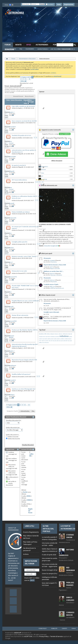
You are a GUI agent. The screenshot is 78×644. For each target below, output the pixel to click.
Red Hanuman (70, 569)
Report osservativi (55, 268)
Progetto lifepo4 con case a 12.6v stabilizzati (25, 301)
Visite (25, 103)
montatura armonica (55, 337)
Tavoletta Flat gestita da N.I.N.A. (22, 135)
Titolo (8, 100)
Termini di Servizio (56, 636)
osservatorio (45, 339)
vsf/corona (46, 342)
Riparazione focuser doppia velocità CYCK (24, 360)
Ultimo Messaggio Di (31, 102)
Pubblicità (54, 628)
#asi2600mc (42, 334)
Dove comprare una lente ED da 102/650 (24, 121)
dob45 (51, 267)
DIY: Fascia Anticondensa (19, 180)
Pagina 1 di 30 (26, 77)
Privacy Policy (44, 636)
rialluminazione (68, 339)
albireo (48, 334)
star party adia (56, 341)
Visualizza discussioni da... (14, 420)
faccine (25, 492)
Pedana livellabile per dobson (21, 212)
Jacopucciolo (22, 214)
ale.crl (20, 258)
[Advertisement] (58, 25)
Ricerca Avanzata (64, 49)
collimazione (65, 334)
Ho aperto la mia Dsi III (19, 165)
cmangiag (52, 260)
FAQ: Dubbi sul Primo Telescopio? (30, 543)
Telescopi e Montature (56, 275)
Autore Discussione (16, 100)
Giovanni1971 (22, 273)
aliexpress (52, 334)
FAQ (21, 49)
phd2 (49, 339)
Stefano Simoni (70, 536)
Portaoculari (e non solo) (19, 271)
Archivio (26, 554)
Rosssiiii (20, 303)
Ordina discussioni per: (13, 428)
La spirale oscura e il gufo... (51, 284)
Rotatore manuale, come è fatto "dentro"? (25, 256)
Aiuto (59, 4)
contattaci (53, 73)
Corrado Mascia (70, 614)
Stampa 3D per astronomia (20, 315)
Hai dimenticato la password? (29, 549)
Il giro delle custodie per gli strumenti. (23, 106)
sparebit (20, 318)
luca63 (20, 362)
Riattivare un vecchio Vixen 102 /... (54, 271)
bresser (56, 334)
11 (25, 79)
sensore (47, 341)
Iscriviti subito (34, 69)
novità (18, 45)
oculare (70, 337)
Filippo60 (21, 154)
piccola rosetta (53, 339)
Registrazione (69, 4)
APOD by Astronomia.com (57, 288)
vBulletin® (18, 633)
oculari (40, 339)
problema (62, 339)
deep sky (70, 334)
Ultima (24, 81)
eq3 (46, 337)
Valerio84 (21, 182)
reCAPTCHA (28, 636)
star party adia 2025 (63, 341)
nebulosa (64, 336)
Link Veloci (54, 49)
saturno (43, 341)
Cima (33, 411)
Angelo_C (21, 108)
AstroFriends (42, 45)
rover (40, 341)
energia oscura (42, 337)
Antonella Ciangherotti (51, 246)
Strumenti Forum (18, 96)
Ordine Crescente (12, 437)
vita (43, 342)
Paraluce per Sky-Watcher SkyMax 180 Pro (25, 330)
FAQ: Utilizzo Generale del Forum (31, 537)
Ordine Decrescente (13, 439)
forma (49, 337)
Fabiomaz (52, 274)
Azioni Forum (42, 49)
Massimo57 (21, 230)
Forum (8, 45)
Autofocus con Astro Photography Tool (24, 389)
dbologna (21, 391)
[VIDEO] (29, 500)
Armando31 (21, 123)
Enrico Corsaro (70, 599)
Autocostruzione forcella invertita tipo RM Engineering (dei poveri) (25, 345)
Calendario (30, 49)
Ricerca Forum (29, 96)
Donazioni (9, 50)
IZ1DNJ (20, 138)
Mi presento (47, 258)
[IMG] (29, 496)
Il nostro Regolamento (31, 532)
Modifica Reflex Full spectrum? (21, 374)
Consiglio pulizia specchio (20, 242)
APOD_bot (52, 287)
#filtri (46, 334)
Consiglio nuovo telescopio (51, 312)
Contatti (64, 628)
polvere (59, 339)
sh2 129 (51, 341)
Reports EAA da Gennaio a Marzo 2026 (55, 265)
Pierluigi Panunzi (70, 584)
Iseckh (20, 332)
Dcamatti (20, 200)
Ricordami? (50, 4)
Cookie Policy (43, 628)
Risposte (26, 100)
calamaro (60, 334)
